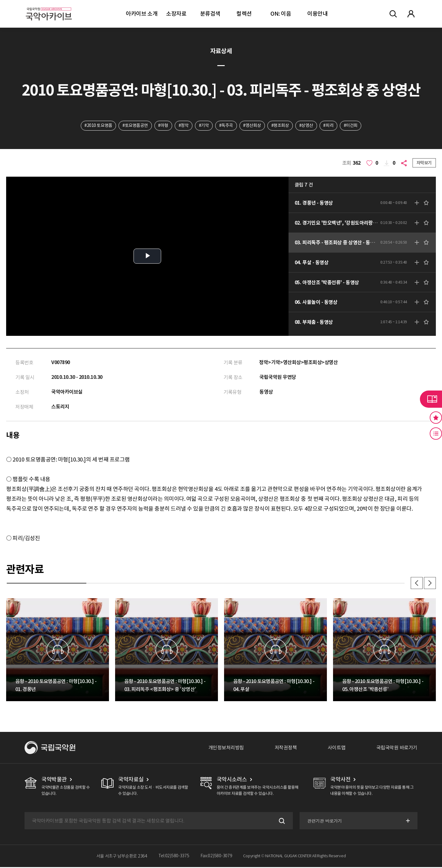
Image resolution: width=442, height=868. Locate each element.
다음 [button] (430, 584)
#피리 (329, 126)
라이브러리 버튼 (431, 399)
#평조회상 (280, 126)
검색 (281, 822)
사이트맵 (337, 748)
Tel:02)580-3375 (174, 857)
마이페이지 (411, 14)
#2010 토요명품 (98, 126)
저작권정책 (286, 748)
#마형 (163, 126)
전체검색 (393, 14)
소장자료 (176, 14)
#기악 (204, 126)
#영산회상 (252, 126)
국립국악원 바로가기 (397, 748)
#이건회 (351, 126)
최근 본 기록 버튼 (436, 434)
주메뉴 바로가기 (0, 0)
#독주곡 (226, 126)
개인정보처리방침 (226, 748)
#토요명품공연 (135, 126)
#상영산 (306, 126)
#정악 (183, 126)
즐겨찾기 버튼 (436, 418)
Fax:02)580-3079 (216, 857)
